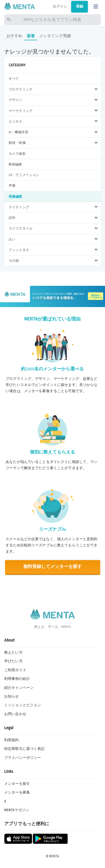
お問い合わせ (15, 714)
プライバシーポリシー (23, 758)
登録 (80, 6)
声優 (12, 186)
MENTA (54, 856)
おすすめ (14, 36)
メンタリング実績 (55, 36)
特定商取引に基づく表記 (24, 749)
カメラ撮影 (17, 154)
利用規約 (12, 740)
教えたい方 (13, 652)
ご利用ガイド (15, 670)
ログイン (60, 6)
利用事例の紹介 (17, 679)
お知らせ (12, 696)
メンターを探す (17, 784)
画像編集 (16, 197)
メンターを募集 (17, 792)
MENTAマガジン (17, 810)
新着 (31, 36)
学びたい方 (13, 661)
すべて (14, 79)
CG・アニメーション (24, 175)
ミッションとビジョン (23, 705)
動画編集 (16, 164)
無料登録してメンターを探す (53, 567)
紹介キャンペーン (19, 688)
